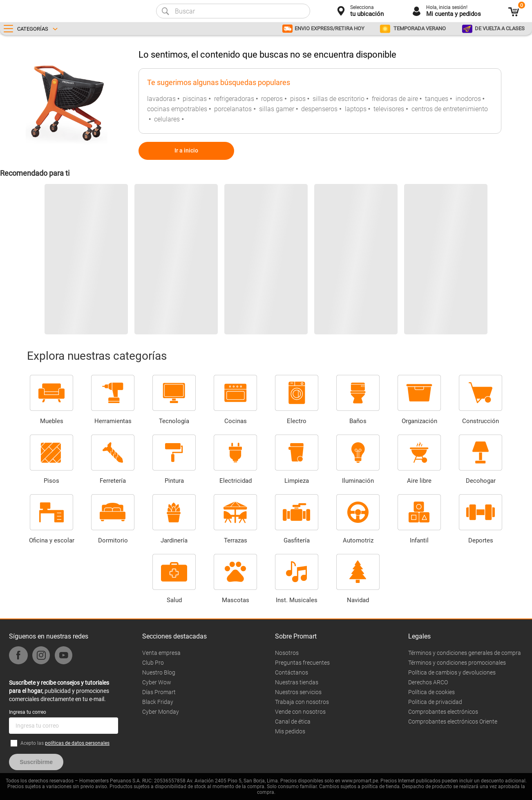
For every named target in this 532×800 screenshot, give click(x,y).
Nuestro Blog (159, 672)
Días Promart (159, 692)
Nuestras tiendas (297, 682)
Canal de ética (293, 722)
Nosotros (287, 653)
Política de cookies (431, 692)
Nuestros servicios (298, 692)
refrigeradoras (234, 99)
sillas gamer (277, 109)
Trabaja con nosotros (302, 702)
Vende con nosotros (300, 712)
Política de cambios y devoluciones (452, 672)
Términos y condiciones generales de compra (465, 653)
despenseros (319, 109)
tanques (437, 99)
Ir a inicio (186, 150)
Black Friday (158, 702)
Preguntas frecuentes (302, 663)
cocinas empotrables (177, 109)
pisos (298, 99)
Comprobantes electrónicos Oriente (453, 722)
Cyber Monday (161, 712)
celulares (167, 119)
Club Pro (153, 663)
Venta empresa (161, 653)
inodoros (468, 99)
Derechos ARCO (428, 682)
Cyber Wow (157, 682)
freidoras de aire (395, 99)
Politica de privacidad (435, 702)
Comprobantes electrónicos (443, 712)
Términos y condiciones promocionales (457, 663)
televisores (389, 109)
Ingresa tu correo (28, 712)
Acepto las (65, 743)
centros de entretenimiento (450, 109)
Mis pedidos (290, 731)
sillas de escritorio (339, 99)
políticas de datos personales (77, 743)
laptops (356, 109)
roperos (272, 99)
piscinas (195, 99)
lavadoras (161, 99)
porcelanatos (233, 109)
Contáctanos (292, 672)
